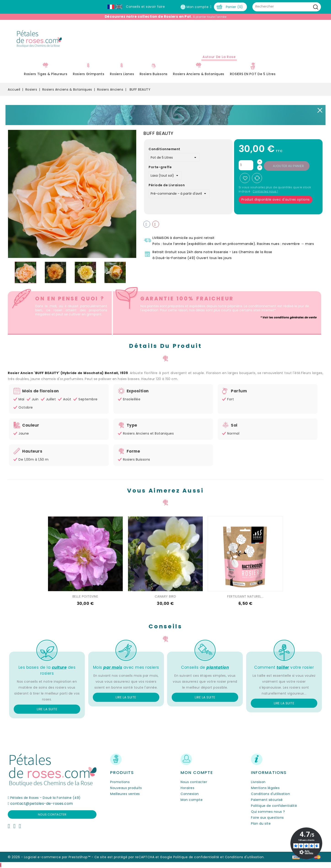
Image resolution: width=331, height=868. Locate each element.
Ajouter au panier (288, 166)
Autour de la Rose (219, 57)
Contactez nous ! (265, 191)
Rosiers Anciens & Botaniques (199, 74)
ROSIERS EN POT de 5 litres (253, 74)
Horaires (187, 788)
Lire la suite (47, 709)
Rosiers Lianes (122, 74)
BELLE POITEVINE (85, 596)
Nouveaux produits (126, 788)
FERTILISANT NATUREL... (245, 596)
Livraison (258, 782)
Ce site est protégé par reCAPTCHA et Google (133, 857)
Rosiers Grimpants (89, 74)
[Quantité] (246, 165)
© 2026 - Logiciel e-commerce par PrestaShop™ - (51, 857)
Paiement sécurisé (267, 800)
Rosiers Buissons (154, 74)
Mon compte (192, 800)
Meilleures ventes (125, 794)
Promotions (120, 782)
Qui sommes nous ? (268, 812)
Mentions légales (265, 788)
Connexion (190, 794)
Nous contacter (52, 814)
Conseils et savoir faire (145, 7)
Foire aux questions (267, 818)
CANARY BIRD (165, 596)
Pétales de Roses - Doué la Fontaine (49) (45, 798)
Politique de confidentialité (274, 806)
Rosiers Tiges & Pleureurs (46, 74)
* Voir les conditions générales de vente (288, 317)
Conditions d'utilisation (270, 794)
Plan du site (261, 823)
